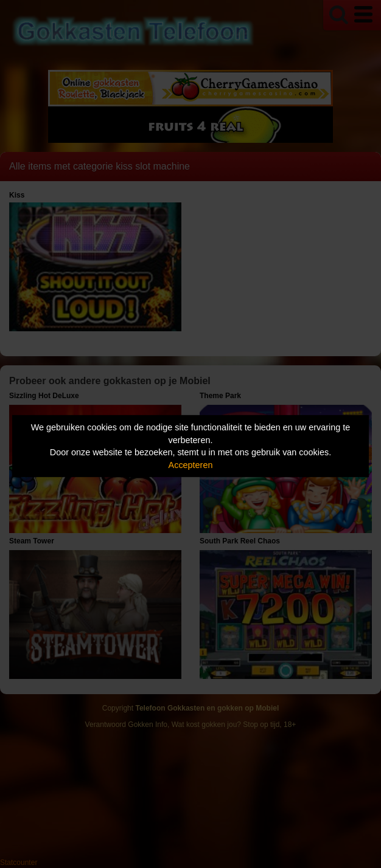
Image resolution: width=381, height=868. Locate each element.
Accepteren (191, 465)
